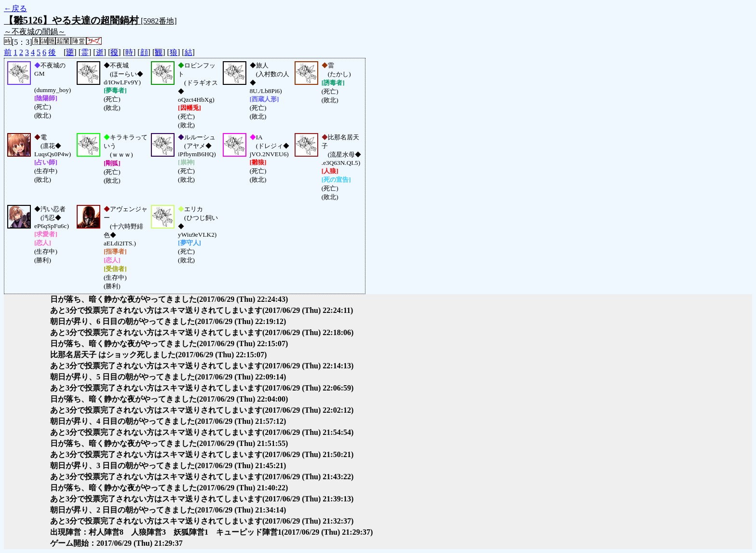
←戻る (15, 8)
